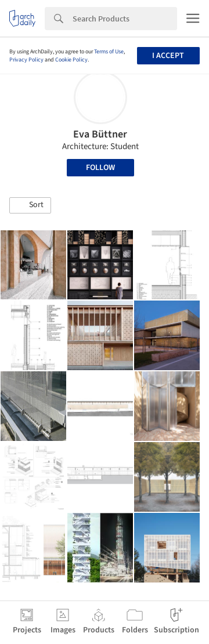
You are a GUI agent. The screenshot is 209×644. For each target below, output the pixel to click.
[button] (30, 205)
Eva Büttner (100, 134)
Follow (100, 168)
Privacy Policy (26, 60)
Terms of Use (109, 52)
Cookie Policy (71, 60)
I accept (168, 56)
